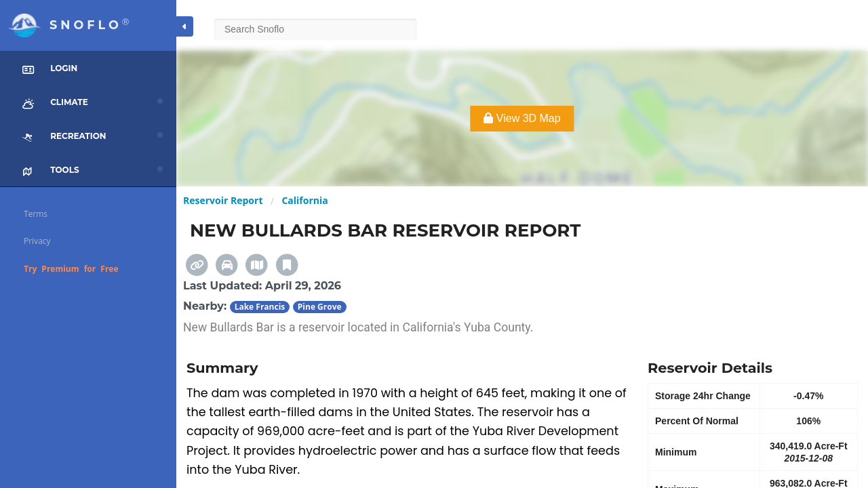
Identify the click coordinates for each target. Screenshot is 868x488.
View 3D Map (522, 118)
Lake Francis (260, 307)
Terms (36, 214)
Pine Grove (320, 307)
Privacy (37, 241)
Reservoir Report (223, 200)
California (304, 200)
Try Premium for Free (71, 269)
